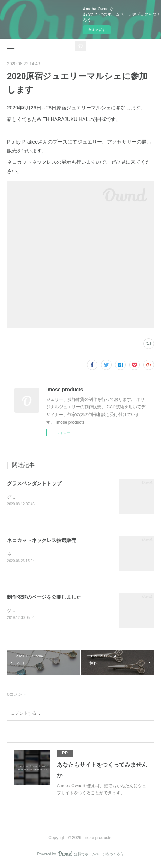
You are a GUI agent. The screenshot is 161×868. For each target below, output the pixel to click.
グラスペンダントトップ (34, 483)
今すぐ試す (97, 30)
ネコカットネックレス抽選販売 (42, 541)
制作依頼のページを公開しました (44, 598)
